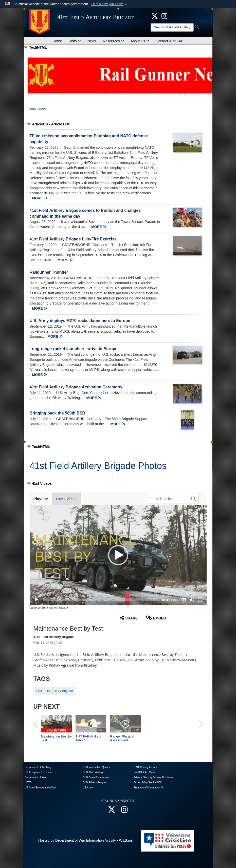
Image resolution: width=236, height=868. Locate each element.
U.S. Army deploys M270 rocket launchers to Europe (80, 321)
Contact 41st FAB (169, 41)
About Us (140, 41)
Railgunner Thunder (49, 272)
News (92, 41)
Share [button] (129, 618)
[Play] (36, 600)
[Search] (172, 27)
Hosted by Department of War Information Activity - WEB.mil (85, 840)
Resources (113, 41)
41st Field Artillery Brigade (55, 691)
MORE (40, 198)
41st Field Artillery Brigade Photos (98, 466)
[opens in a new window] (164, 16)
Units (75, 41)
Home (57, 41)
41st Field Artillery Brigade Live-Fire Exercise (73, 239)
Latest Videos (67, 499)
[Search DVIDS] (172, 499)
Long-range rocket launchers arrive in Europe (74, 349)
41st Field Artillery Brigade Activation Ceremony (76, 387)
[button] (110, 4)
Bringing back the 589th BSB (58, 413)
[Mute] (192, 600)
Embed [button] (156, 618)
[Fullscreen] (200, 600)
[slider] (100, 600)
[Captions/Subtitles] (184, 600)
